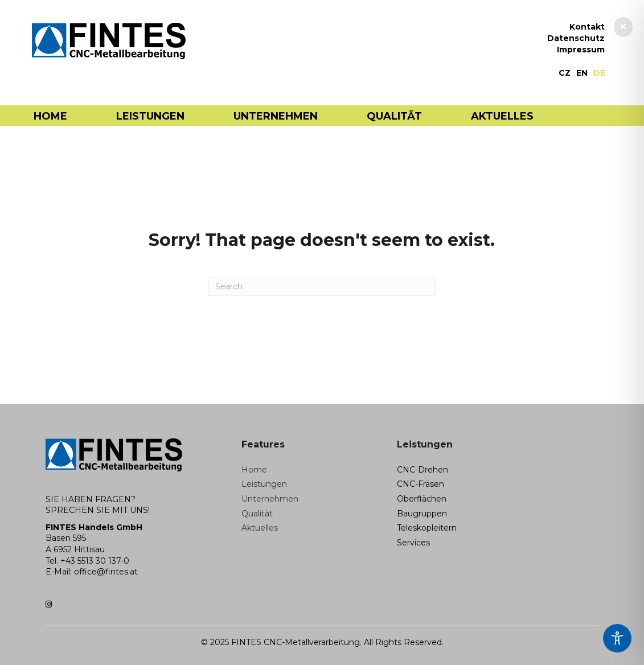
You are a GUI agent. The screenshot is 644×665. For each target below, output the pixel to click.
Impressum (581, 50)
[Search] (322, 286)
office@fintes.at (106, 572)
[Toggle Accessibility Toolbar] (617, 638)
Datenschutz (576, 39)
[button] (623, 27)
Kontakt (587, 27)
